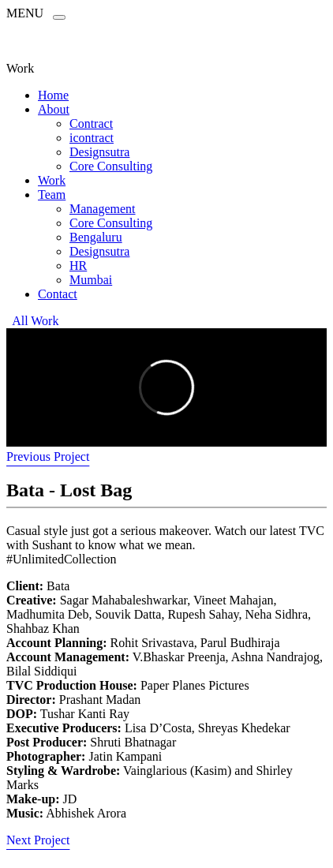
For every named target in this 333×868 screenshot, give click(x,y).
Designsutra (99, 152)
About (54, 109)
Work (52, 180)
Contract (91, 123)
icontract (92, 138)
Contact (58, 294)
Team (52, 195)
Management (103, 209)
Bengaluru (96, 237)
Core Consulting (111, 166)
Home (53, 95)
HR (78, 266)
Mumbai (91, 280)
